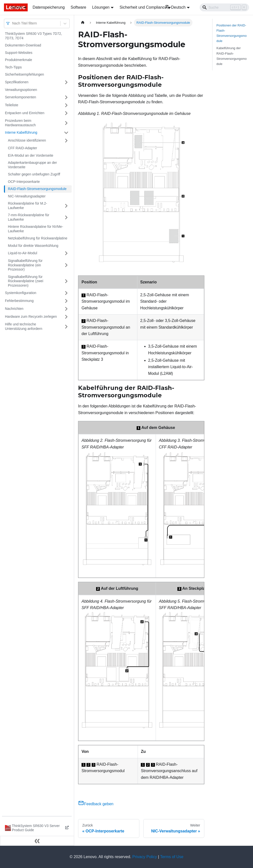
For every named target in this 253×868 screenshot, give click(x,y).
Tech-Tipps (13, 67)
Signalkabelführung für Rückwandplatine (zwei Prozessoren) (26, 281)
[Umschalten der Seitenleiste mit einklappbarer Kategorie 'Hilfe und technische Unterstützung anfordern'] (66, 327)
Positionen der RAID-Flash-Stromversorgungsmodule (232, 33)
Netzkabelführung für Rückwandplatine (38, 238)
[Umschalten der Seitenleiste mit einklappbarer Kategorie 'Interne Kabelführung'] (66, 133)
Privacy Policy (145, 857)
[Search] (224, 7)
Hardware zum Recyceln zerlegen (31, 317)
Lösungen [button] (101, 7)
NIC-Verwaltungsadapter (27, 196)
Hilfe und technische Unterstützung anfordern (24, 326)
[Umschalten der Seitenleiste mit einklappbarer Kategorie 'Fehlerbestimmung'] (66, 301)
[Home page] (83, 23)
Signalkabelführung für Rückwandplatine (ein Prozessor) (25, 265)
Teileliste (12, 105)
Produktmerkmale (19, 60)
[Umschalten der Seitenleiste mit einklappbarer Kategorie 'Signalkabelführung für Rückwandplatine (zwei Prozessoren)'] (66, 281)
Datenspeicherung (49, 7)
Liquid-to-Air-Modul (22, 253)
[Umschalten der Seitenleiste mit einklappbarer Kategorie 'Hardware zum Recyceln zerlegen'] (66, 317)
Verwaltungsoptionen (21, 90)
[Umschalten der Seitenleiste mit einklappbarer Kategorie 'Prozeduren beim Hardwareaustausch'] (66, 123)
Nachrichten (14, 309)
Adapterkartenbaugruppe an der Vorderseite (32, 165)
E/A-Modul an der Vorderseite (31, 155)
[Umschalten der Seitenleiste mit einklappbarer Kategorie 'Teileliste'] (66, 105)
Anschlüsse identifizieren (27, 140)
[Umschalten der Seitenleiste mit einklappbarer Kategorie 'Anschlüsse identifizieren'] (66, 141)
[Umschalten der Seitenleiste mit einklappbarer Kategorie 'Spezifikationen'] (66, 82)
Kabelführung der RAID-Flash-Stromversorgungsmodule (232, 56)
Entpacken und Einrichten (25, 113)
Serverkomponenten (21, 97)
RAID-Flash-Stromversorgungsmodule (37, 189)
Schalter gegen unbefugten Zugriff (34, 174)
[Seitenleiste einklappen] (37, 841)
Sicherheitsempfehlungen (24, 74)
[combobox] (13, 23)
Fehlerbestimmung (19, 301)
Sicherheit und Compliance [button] (143, 7)
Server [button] (17, 7)
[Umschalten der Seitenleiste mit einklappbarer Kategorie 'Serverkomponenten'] (66, 97)
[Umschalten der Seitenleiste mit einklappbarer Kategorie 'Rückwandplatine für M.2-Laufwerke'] (66, 206)
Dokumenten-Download (23, 45)
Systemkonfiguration (21, 293)
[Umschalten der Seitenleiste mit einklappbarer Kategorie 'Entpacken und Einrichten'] (66, 113)
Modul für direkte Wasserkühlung (33, 246)
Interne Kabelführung (21, 132)
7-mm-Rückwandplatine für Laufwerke (29, 217)
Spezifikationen (17, 82)
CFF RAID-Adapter (22, 148)
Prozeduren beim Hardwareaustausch (20, 123)
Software (78, 7)
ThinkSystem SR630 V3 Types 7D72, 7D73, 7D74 (33, 36)
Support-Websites (19, 53)
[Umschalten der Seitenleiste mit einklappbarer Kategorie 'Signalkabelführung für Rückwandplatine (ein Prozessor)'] (66, 265)
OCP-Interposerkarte (24, 182)
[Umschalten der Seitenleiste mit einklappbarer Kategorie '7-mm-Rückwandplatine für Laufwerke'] (66, 217)
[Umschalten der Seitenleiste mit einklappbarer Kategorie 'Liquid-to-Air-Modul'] (66, 253)
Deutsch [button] (175, 7)
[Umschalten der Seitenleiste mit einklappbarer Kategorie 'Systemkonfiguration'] (66, 293)
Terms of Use (172, 857)
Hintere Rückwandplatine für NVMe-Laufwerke (35, 229)
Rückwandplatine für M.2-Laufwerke (28, 206)
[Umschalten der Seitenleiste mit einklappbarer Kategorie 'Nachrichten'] (66, 309)
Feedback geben (96, 804)
